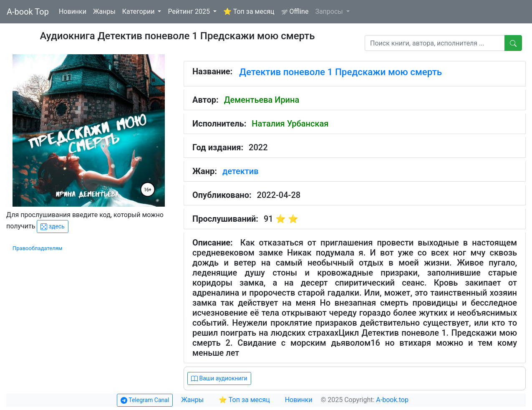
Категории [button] (139, 11)
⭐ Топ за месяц (249, 11)
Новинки (73, 11)
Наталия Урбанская (290, 124)
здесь (52, 227)
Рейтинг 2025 (190, 11)
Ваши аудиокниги (219, 378)
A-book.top (392, 400)
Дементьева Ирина (262, 100)
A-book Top (28, 12)
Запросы (330, 11)
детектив (241, 171)
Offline (295, 11)
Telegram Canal (145, 400)
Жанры (104, 11)
